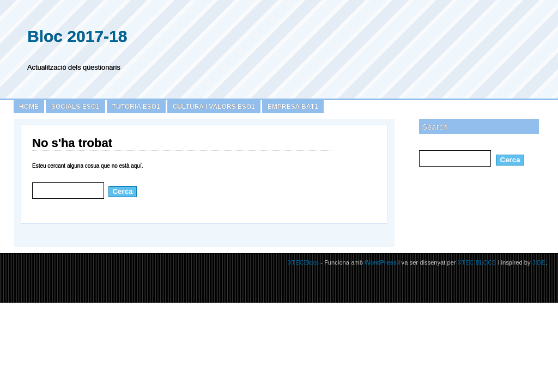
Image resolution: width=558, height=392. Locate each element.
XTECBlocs (304, 262)
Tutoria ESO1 (136, 107)
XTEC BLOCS (477, 262)
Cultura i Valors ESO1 (214, 107)
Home (29, 107)
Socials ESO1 (75, 107)
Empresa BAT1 (293, 107)
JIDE (539, 262)
